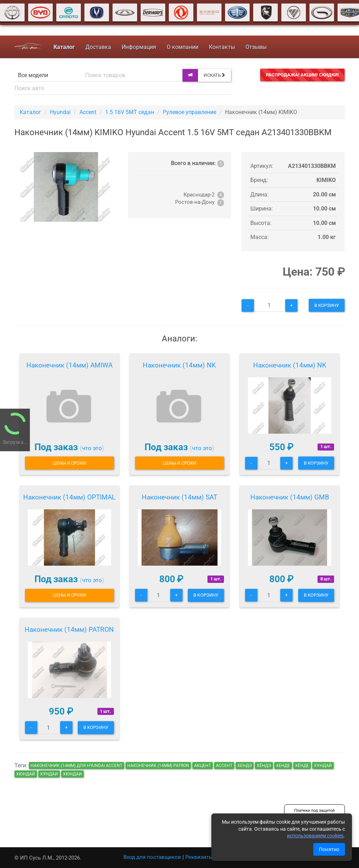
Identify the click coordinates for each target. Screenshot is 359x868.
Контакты (222, 47)
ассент (224, 766)
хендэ (245, 766)
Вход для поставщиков (152, 857)
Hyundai (60, 112)
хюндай (26, 774)
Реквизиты (199, 857)
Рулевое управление (190, 112)
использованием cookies (315, 836)
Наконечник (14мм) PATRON (69, 630)
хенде (283, 766)
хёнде (302, 766)
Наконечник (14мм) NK (179, 365)
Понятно (329, 849)
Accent (88, 112)
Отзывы (256, 47)
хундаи (49, 774)
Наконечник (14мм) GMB (290, 497)
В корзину (327, 305)
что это (92, 448)
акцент (203, 766)
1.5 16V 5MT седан (130, 112)
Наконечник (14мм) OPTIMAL (69, 497)
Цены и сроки (69, 463)
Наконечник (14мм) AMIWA (69, 365)
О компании (182, 47)
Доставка (98, 47)
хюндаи (72, 774)
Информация (139, 47)
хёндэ (264, 766)
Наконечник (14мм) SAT (179, 497)
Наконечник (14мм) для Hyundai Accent (76, 766)
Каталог (30, 112)
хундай (323, 766)
